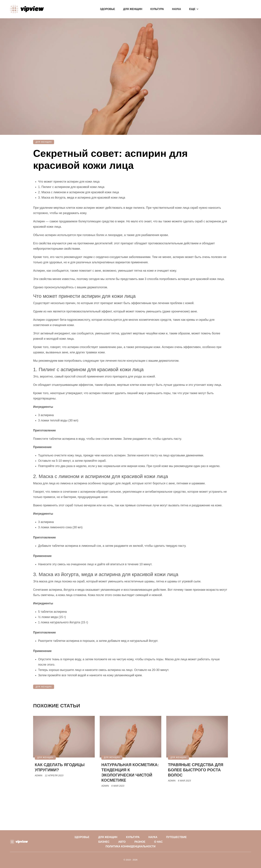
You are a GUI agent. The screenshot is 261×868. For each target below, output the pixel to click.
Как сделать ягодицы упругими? (60, 767)
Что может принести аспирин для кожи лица (69, 182)
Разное (140, 842)
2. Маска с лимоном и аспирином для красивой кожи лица (79, 192)
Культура (157, 9)
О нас (158, 842)
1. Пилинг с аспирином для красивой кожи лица (71, 187)
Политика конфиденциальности (130, 846)
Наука (177, 9)
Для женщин (133, 9)
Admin (39, 775)
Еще (192, 9)
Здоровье (107, 9)
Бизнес (104, 842)
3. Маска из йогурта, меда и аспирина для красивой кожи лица (82, 198)
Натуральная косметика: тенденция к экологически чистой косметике (130, 772)
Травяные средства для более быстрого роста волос (196, 770)
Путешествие (176, 837)
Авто (122, 842)
